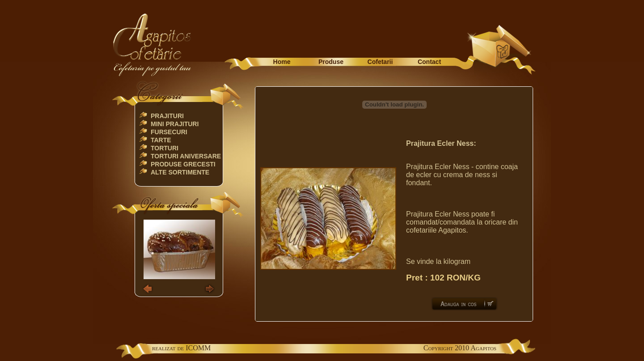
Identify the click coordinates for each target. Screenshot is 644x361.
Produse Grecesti (183, 164)
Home (282, 62)
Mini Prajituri (175, 124)
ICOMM (198, 348)
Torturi (165, 148)
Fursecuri (169, 132)
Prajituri (167, 116)
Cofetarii (380, 62)
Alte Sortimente (180, 172)
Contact (429, 62)
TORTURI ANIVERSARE (186, 156)
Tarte (161, 140)
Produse (331, 62)
